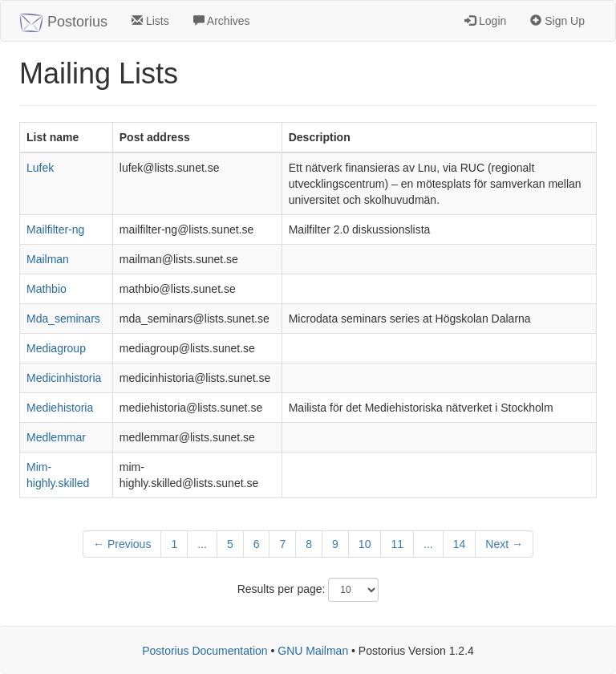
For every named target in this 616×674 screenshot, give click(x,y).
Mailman (48, 259)
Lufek (40, 168)
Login (485, 21)
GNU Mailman (313, 651)
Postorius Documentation (205, 651)
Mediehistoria (60, 408)
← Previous (122, 544)
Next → (504, 544)
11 (397, 544)
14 (460, 544)
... (202, 544)
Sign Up (557, 21)
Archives (222, 21)
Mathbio (47, 289)
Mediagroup (56, 348)
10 (365, 544)
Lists (150, 21)
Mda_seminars (63, 319)
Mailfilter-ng (55, 229)
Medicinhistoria (64, 378)
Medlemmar (56, 437)
